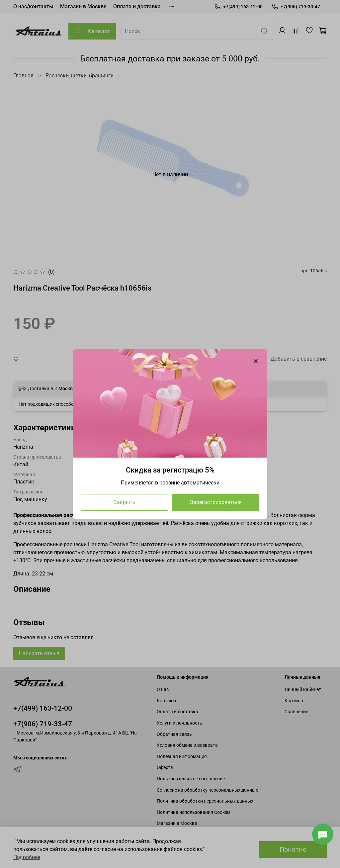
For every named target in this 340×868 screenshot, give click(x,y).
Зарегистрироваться (216, 502)
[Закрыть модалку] (256, 361)
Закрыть (125, 502)
